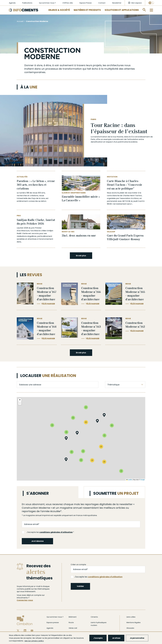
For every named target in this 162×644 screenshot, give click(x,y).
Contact (102, 3)
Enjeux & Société (59, 10)
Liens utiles (131, 617)
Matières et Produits (87, 10)
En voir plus (81, 256)
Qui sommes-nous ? (47, 3)
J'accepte (98, 638)
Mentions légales (134, 622)
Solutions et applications (122, 10)
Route (71, 622)
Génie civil (73, 628)
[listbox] (125, 385)
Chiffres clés (68, 3)
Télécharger (48, 304)
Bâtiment (73, 617)
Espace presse (53, 622)
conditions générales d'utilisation (56, 532)
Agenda (12, 3)
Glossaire (130, 628)
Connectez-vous (25, 600)
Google (143, 480)
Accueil (20, 21)
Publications (27, 3)
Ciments (94, 617)
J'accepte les (47, 532)
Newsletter (117, 3)
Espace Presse (86, 3)
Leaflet (129, 480)
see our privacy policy (34, 641)
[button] (66, 439)
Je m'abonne (37, 541)
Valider (80, 586)
